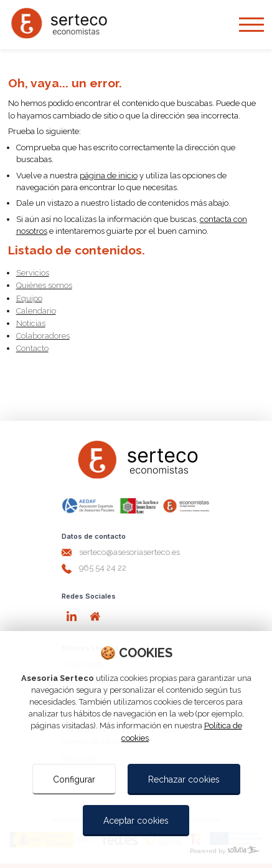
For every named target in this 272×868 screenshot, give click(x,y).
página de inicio (109, 176)
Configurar (74, 779)
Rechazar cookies (184, 779)
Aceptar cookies (136, 821)
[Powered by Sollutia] (136, 851)
